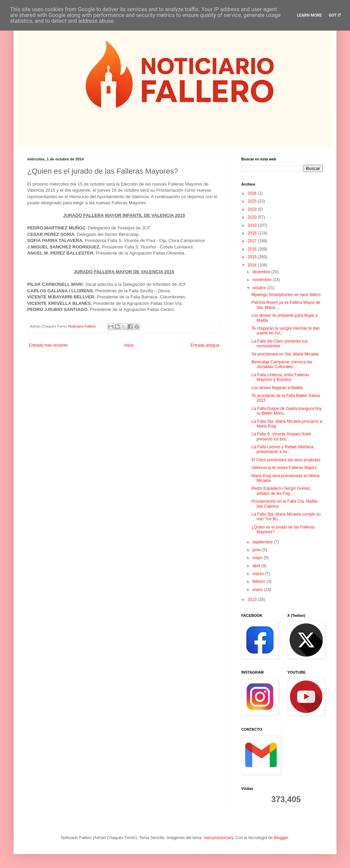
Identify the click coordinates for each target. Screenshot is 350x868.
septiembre (263, 542)
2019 (253, 225)
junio (257, 550)
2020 (253, 217)
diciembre (262, 272)
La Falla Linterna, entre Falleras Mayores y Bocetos (280, 377)
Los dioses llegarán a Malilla (277, 388)
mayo (258, 558)
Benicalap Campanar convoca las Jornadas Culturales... (282, 364)
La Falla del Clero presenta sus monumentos (280, 344)
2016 (253, 249)
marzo (259, 574)
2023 (253, 209)
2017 (253, 241)
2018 (253, 233)
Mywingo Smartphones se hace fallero (286, 295)
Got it (335, 15)
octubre (260, 288)
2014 (253, 265)
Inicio (129, 345)
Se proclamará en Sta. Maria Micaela (285, 354)
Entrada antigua (205, 345)
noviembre (262, 280)
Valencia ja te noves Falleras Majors (284, 468)
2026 (253, 193)
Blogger (281, 838)
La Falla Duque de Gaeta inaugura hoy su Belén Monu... (287, 411)
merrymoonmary (218, 838)
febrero (259, 581)
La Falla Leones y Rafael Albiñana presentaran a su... (282, 449)
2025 (253, 201)
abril (257, 566)
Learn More (310, 15)
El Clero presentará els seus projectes (286, 460)
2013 (253, 600)
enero (258, 590)
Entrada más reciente (48, 345)
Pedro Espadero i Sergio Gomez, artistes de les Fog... (281, 491)
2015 (253, 257)
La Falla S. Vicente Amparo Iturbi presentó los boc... (281, 436)
